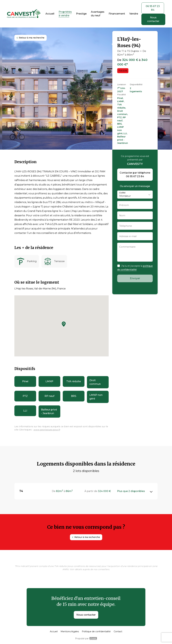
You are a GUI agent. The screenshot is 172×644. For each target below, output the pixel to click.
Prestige (81, 14)
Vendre (134, 14)
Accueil (50, 14)
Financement (117, 14)
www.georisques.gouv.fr (47, 430)
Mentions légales (70, 631)
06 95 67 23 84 (153, 8)
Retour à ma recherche (31, 38)
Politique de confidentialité (96, 631)
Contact (118, 631)
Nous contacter (86, 615)
